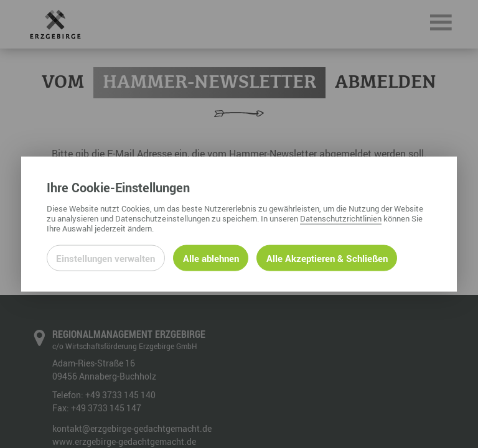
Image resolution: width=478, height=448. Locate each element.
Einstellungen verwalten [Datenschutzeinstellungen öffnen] (105, 258)
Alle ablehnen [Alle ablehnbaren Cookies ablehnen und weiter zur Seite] (211, 258)
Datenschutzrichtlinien (341, 218)
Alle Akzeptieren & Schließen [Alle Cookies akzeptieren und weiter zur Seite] (327, 258)
